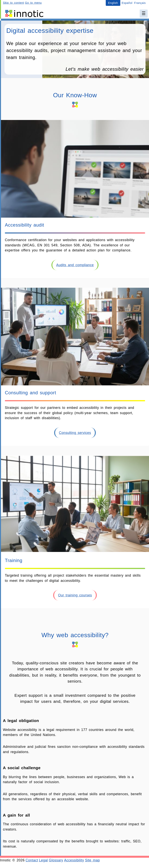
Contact (32, 860)
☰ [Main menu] (144, 13)
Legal (43, 860)
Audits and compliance (75, 265)
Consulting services (75, 433)
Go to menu (33, 3)
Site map (92, 860)
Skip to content (13, 3)
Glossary (56, 860)
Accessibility (74, 860)
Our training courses (75, 595)
